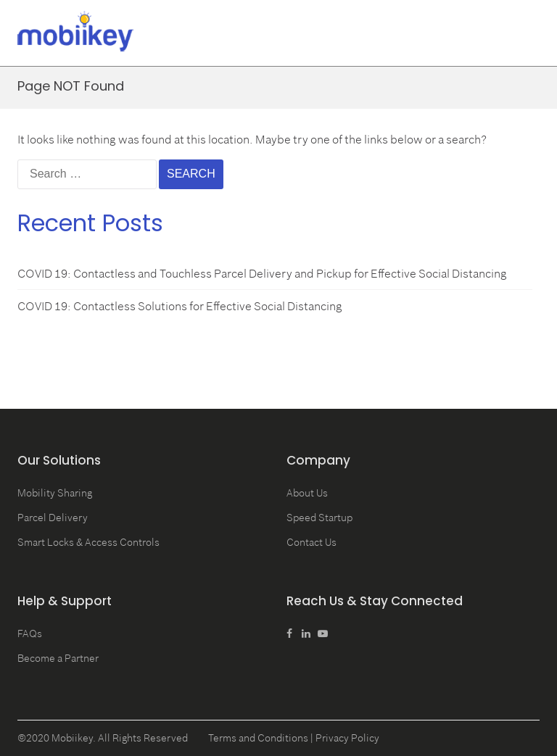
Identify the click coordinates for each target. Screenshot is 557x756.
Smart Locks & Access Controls (88, 542)
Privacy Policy (347, 738)
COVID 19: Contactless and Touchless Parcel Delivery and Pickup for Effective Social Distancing (262, 273)
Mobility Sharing (55, 493)
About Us (307, 493)
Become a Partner (58, 658)
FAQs (30, 634)
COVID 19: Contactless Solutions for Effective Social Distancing (180, 306)
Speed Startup (319, 518)
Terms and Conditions (258, 738)
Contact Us (311, 542)
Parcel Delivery (53, 518)
